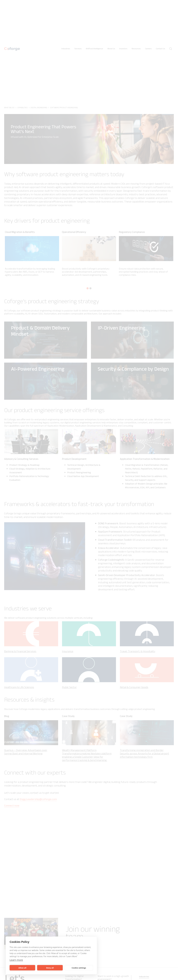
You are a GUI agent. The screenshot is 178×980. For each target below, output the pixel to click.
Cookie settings (79, 968)
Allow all (22, 968)
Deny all (50, 968)
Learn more (17, 960)
